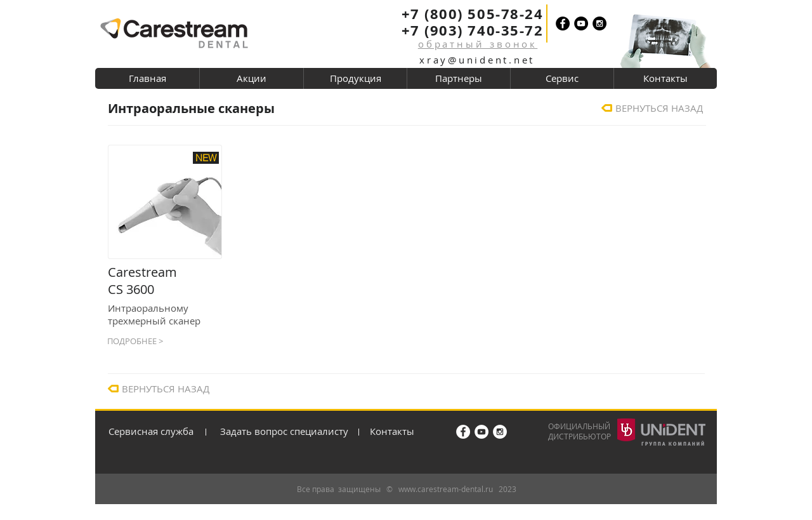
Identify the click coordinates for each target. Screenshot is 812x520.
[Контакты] (407, 431)
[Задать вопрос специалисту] (288, 431)
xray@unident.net (477, 60)
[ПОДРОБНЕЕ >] (165, 341)
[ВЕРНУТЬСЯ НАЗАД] (661, 108)
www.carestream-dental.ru (446, 489)
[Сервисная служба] (155, 431)
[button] (478, 44)
